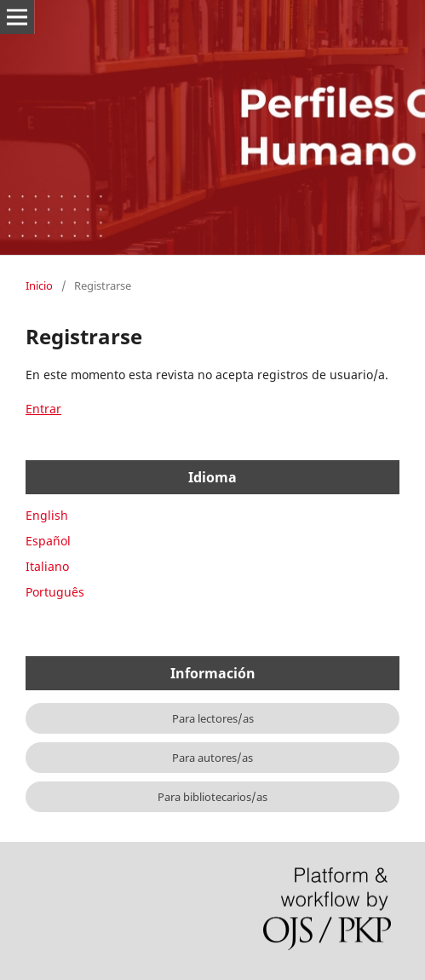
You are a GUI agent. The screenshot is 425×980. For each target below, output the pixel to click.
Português (55, 592)
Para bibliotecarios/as (212, 797)
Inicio (39, 285)
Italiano (47, 566)
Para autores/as (212, 758)
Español (48, 541)
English (47, 515)
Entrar (43, 409)
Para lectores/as (213, 718)
